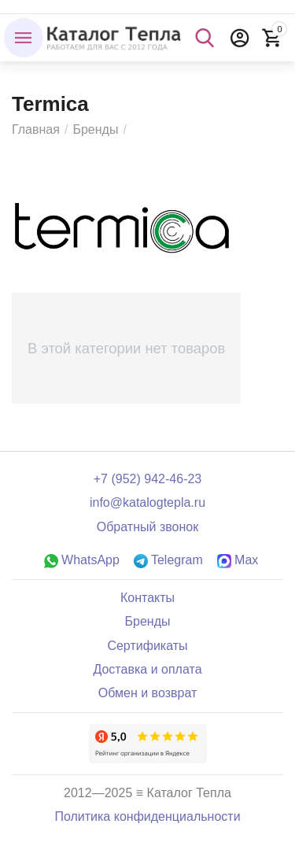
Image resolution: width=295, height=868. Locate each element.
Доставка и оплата (147, 669)
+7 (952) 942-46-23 (148, 479)
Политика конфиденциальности (147, 816)
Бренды (95, 129)
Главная (36, 129)
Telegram (168, 560)
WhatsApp (82, 560)
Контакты (147, 598)
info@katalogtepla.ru (147, 502)
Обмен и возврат (148, 693)
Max (238, 560)
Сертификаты (147, 646)
